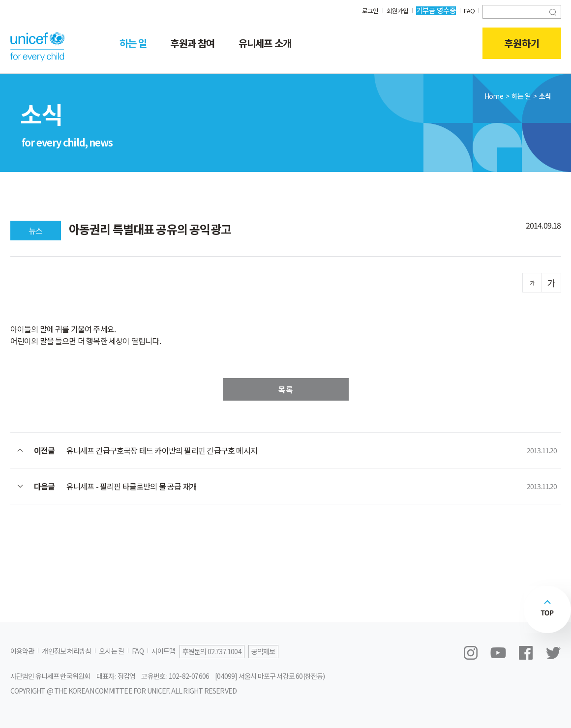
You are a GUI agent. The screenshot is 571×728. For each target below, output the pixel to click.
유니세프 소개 (265, 43)
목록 (286, 389)
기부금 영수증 (435, 10)
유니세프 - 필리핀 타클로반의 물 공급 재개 (132, 486)
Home (494, 96)
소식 (545, 96)
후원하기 (522, 43)
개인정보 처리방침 (66, 651)
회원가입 (395, 10)
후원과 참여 (192, 43)
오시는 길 (111, 651)
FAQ (468, 10)
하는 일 (133, 43)
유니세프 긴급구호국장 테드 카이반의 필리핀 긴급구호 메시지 (162, 450)
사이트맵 (164, 651)
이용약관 (22, 651)
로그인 (366, 10)
